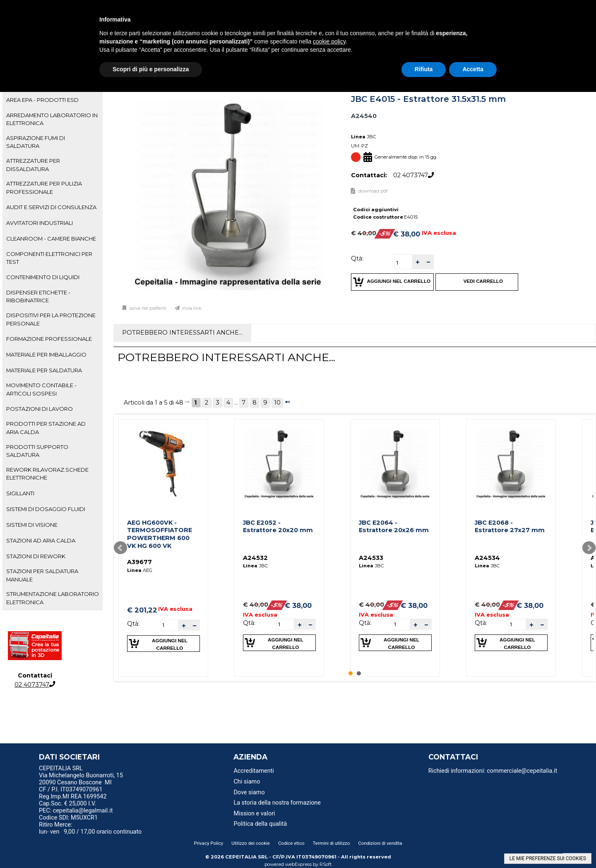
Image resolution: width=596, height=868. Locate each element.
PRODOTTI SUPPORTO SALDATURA (37, 451)
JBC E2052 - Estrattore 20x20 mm (278, 527)
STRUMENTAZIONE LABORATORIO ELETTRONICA (53, 598)
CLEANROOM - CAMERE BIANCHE (51, 239)
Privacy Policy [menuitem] (208, 843)
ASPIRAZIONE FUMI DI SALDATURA (36, 142)
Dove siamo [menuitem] (249, 792)
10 (277, 403)
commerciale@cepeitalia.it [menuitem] (522, 771)
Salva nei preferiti (147, 308)
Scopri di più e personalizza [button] (151, 69)
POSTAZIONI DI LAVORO (40, 409)
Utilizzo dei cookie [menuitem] (251, 843)
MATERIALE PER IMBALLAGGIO (46, 354)
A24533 (371, 558)
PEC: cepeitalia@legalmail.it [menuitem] (79, 811)
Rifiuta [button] (424, 69)
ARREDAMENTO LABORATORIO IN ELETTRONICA (52, 119)
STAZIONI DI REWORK (36, 556)
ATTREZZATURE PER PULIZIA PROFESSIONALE (44, 187)
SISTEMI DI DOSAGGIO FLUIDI (46, 509)
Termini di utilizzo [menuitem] (332, 843)
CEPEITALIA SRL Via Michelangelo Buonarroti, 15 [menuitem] (81, 772)
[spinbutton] (403, 263)
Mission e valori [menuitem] (254, 814)
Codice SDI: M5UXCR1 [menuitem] (68, 818)
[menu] (107, 769)
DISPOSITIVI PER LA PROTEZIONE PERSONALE (51, 319)
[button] (417, 262)
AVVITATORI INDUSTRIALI (40, 223)
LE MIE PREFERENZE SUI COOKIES (548, 858)
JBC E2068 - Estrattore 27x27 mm (510, 527)
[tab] (53, 100)
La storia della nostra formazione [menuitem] (277, 803)
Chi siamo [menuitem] (247, 782)
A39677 (139, 562)
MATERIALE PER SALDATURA (44, 370)
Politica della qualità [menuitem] (260, 824)
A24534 (487, 558)
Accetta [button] (473, 69)
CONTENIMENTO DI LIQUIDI (43, 277)
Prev (120, 548)
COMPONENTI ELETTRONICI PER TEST (49, 258)
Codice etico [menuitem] (291, 843)
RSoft (326, 864)
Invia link (192, 308)
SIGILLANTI (20, 493)
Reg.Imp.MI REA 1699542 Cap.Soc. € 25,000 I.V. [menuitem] (73, 800)
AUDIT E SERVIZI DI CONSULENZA (51, 207)
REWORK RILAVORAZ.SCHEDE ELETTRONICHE (47, 474)
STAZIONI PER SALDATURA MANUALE (42, 575)
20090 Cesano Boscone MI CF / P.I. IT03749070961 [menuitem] (75, 786)
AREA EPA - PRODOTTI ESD (42, 100)
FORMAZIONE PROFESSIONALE (49, 339)
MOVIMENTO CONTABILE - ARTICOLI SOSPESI (41, 389)
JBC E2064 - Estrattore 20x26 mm (394, 527)
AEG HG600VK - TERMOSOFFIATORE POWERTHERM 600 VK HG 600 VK (160, 534)
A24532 (255, 558)
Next (589, 548)
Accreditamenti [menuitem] (254, 771)
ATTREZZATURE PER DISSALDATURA (33, 165)
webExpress (298, 864)
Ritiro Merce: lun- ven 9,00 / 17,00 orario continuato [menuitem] (90, 828)
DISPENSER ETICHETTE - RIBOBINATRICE (38, 296)
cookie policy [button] (329, 41)
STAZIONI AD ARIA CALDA (41, 540)
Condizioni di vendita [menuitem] (380, 843)
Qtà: (357, 258)
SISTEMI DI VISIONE (32, 525)
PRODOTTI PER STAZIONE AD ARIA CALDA (46, 428)
